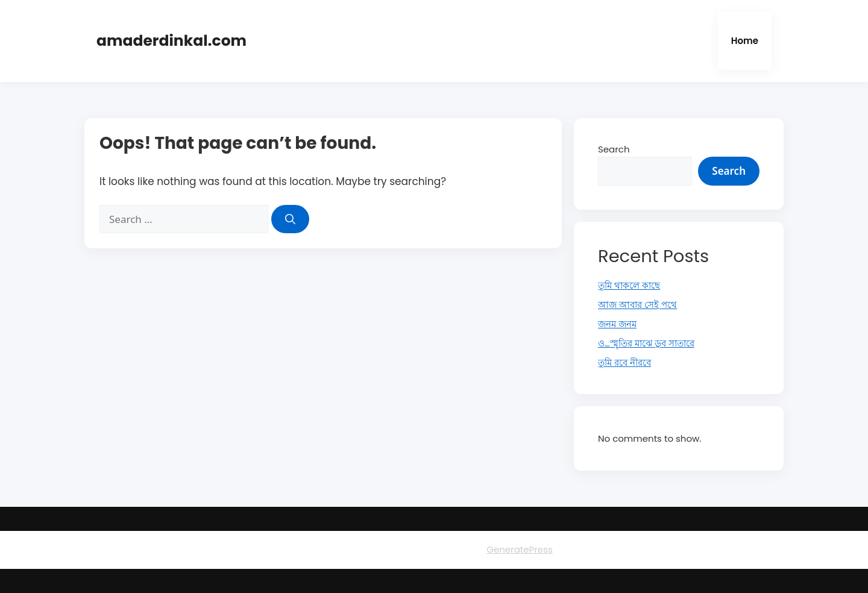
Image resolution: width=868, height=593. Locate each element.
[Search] (290, 219)
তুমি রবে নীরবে (624, 362)
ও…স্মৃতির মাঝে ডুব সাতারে (646, 343)
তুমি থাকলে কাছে (629, 285)
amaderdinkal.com (171, 41)
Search (614, 149)
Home (745, 41)
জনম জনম (617, 324)
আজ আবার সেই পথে (637, 305)
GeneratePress (520, 549)
